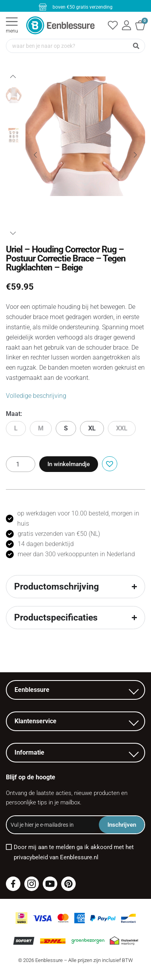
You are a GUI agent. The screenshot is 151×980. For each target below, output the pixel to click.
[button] (108, 463)
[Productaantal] (21, 464)
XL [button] (92, 428)
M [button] (41, 428)
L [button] (16, 428)
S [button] (66, 428)
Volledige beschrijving (36, 396)
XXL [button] (122, 428)
